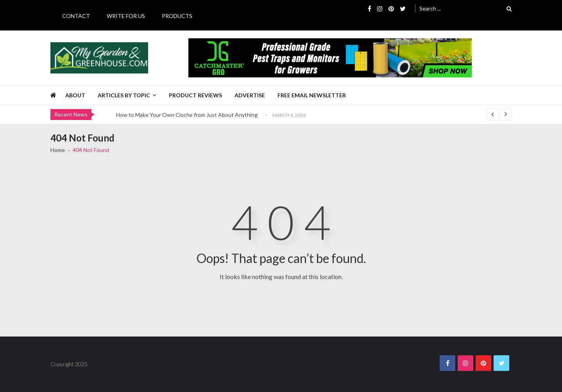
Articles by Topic (124, 95)
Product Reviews (195, 95)
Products (177, 16)
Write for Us (126, 16)
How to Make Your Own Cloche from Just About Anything (187, 115)
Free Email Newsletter (312, 95)
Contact (76, 16)
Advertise (250, 95)
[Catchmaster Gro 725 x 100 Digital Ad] (330, 58)
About (75, 95)
